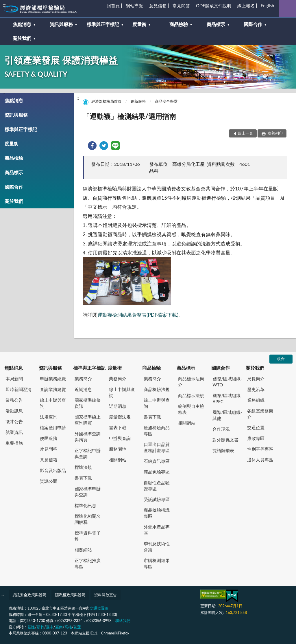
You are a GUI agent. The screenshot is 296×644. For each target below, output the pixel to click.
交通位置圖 (99, 608)
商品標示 (14, 172)
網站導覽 (134, 5)
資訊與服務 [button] (61, 24)
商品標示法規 (191, 395)
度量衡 (12, 143)
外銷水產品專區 (157, 530)
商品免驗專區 (157, 472)
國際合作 (14, 187)
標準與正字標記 (21, 129)
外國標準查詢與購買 (88, 437)
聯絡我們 (123, 621)
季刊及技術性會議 (157, 547)
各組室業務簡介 (260, 414)
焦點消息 (14, 100)
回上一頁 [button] (245, 133)
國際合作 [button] (253, 24)
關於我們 (14, 201)
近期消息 (83, 389)
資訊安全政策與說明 (29, 595)
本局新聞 (14, 379)
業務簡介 (83, 379)
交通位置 (256, 428)
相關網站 (83, 550)
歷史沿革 (256, 389)
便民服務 (49, 438)
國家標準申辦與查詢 (88, 492)
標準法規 (83, 467)
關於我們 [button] (22, 38)
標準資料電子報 (88, 536)
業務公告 (14, 400)
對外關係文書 (225, 440)
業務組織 (256, 400)
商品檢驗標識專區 (157, 513)
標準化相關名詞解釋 (88, 519)
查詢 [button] (287, 9)
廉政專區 (256, 438)
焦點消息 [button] (22, 24)
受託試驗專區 (157, 499)
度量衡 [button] (139, 24)
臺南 (59, 627)
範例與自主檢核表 (191, 409)
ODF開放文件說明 (214, 5)
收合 (281, 359)
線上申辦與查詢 (53, 403)
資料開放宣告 (106, 595)
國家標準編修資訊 (88, 403)
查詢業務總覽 (53, 389)
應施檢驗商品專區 (157, 431)
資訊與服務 (16, 115)
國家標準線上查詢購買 (88, 420)
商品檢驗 (14, 158)
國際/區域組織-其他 (227, 415)
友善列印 (275, 133)
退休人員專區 (260, 460)
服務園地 (118, 449)
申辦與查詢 (120, 438)
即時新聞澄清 (18, 389)
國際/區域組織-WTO (227, 382)
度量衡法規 (120, 417)
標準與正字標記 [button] (103, 24)
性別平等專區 (260, 449)
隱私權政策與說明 (70, 595)
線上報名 (246, 5)
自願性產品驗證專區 (157, 486)
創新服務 (138, 101)
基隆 (31, 627)
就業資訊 (14, 432)
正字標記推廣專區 (88, 563)
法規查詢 (49, 417)
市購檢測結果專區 (157, 563)
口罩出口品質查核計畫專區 (157, 447)
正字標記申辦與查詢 (88, 453)
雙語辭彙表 (223, 450)
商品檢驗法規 (157, 389)
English (268, 5)
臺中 (50, 627)
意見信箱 (158, 5)
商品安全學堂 (166, 101)
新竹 (40, 627)
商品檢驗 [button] (179, 24)
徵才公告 (14, 421)
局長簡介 (256, 379)
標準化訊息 (85, 505)
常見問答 (181, 5)
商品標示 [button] (216, 24)
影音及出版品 (53, 470)
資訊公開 (49, 481)
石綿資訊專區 (157, 461)
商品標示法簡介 (191, 382)
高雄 (68, 627)
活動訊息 (14, 411)
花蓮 (77, 627)
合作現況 (221, 429)
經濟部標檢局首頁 (106, 101)
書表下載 (83, 478)
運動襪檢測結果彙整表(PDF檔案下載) (138, 315)
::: (5, 5)
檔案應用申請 (53, 428)
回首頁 (113, 5)
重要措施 (14, 443)
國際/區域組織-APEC (227, 398)
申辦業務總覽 (53, 379)
